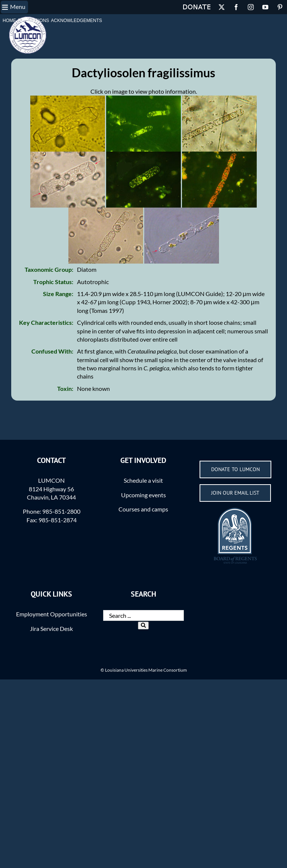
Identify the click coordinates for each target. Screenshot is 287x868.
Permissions (33, 21)
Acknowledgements (76, 21)
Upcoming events (143, 495)
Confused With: (52, 351)
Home (9, 21)
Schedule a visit (143, 480)
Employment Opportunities (52, 614)
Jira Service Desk (51, 629)
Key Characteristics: (46, 322)
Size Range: (58, 294)
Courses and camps (143, 509)
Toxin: (65, 388)
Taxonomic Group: (49, 269)
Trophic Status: (53, 282)
